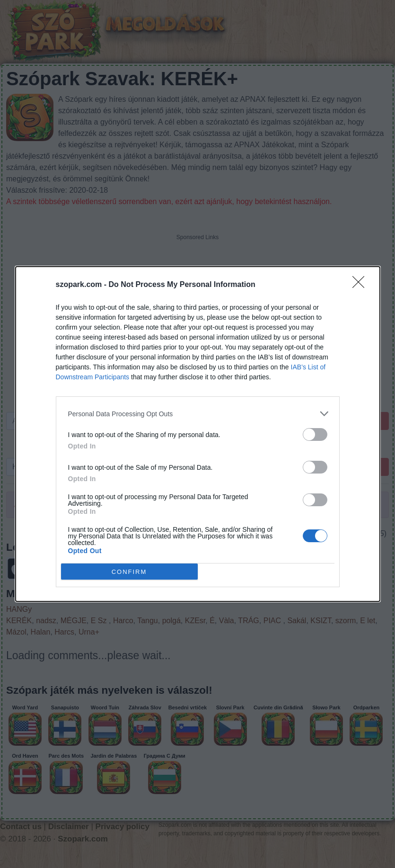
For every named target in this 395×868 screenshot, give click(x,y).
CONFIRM (129, 571)
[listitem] (198, 414)
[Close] (361, 285)
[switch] (315, 434)
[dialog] (198, 434)
